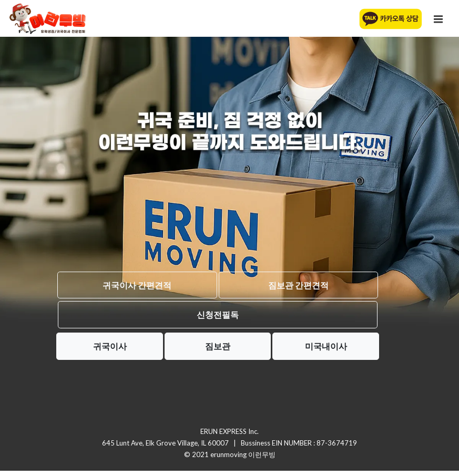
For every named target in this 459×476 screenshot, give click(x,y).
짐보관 (218, 346)
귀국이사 (110, 346)
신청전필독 (218, 314)
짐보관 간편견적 (298, 285)
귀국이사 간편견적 (137, 285)
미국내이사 (326, 346)
